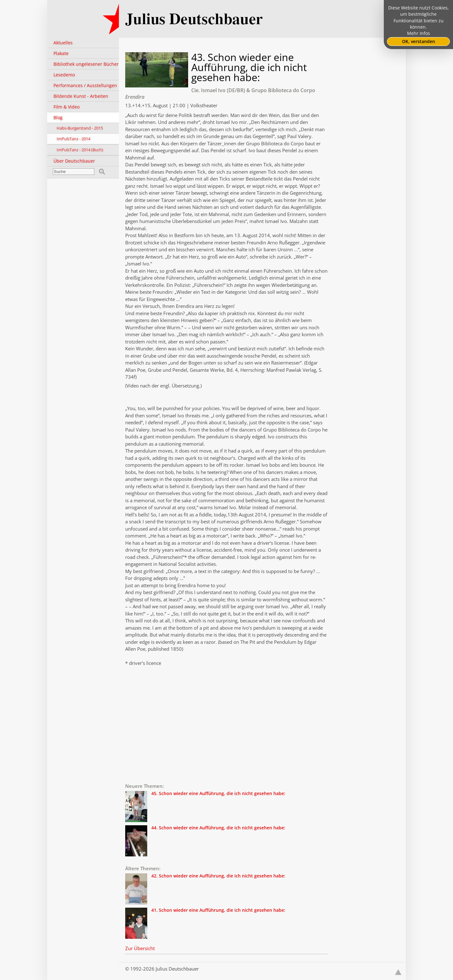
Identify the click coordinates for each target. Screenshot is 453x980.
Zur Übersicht (140, 948)
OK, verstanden (419, 42)
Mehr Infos (419, 33)
